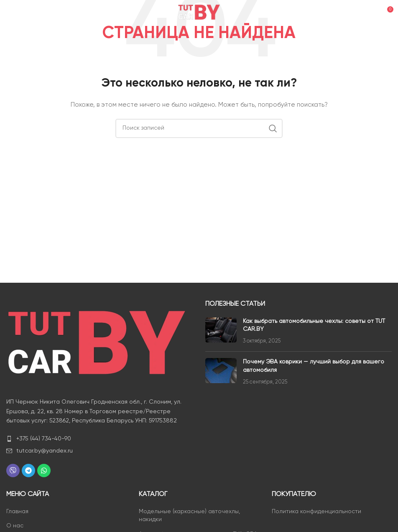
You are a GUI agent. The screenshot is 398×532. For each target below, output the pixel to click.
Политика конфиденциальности (316, 512)
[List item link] (99, 439)
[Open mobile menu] (20, 13)
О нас (15, 526)
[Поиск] (199, 128)
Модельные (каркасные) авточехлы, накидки (189, 516)
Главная (17, 512)
